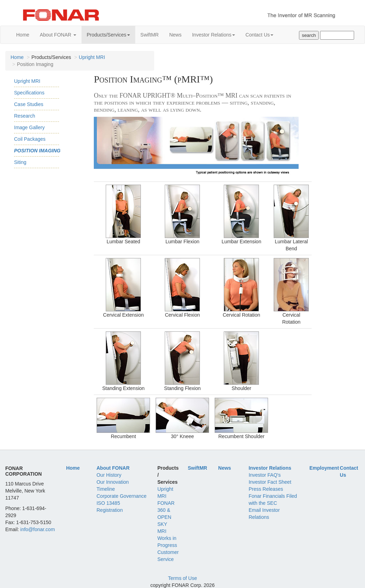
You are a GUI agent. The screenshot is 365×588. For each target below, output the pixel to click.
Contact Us (259, 35)
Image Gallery (29, 127)
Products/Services (108, 35)
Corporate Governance (122, 496)
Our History (109, 475)
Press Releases (266, 489)
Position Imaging (37, 151)
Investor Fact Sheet (270, 482)
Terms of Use (182, 578)
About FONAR (58, 35)
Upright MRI (92, 57)
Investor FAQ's (265, 475)
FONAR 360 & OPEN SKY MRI (166, 517)
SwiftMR (150, 35)
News (175, 35)
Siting (20, 162)
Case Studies (29, 104)
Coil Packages (30, 139)
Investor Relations (214, 35)
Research (25, 116)
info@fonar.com (38, 529)
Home (23, 35)
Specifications (29, 93)
